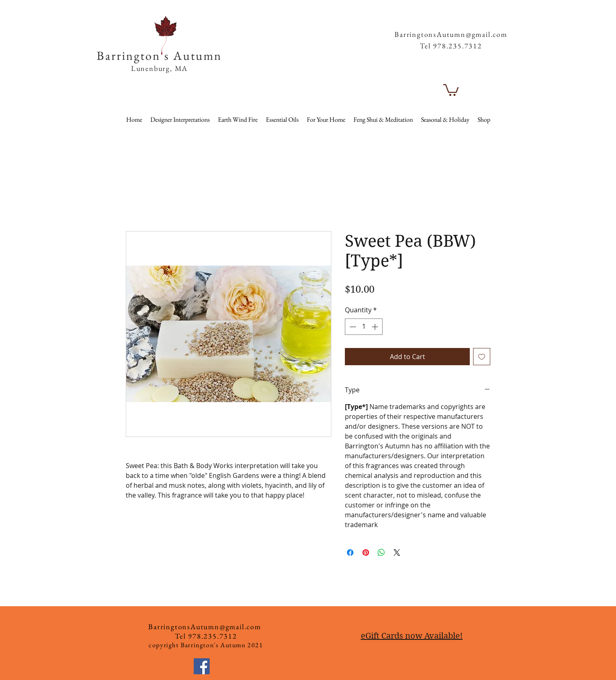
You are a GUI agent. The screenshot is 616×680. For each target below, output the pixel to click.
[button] (493, 20)
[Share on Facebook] (350, 553)
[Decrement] (352, 327)
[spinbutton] (364, 327)
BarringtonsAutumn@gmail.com (451, 34)
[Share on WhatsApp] (381, 553)
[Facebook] (202, 666)
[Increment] (376, 327)
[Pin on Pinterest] (366, 553)
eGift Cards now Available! (412, 636)
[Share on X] (397, 553)
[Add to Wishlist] (482, 357)
